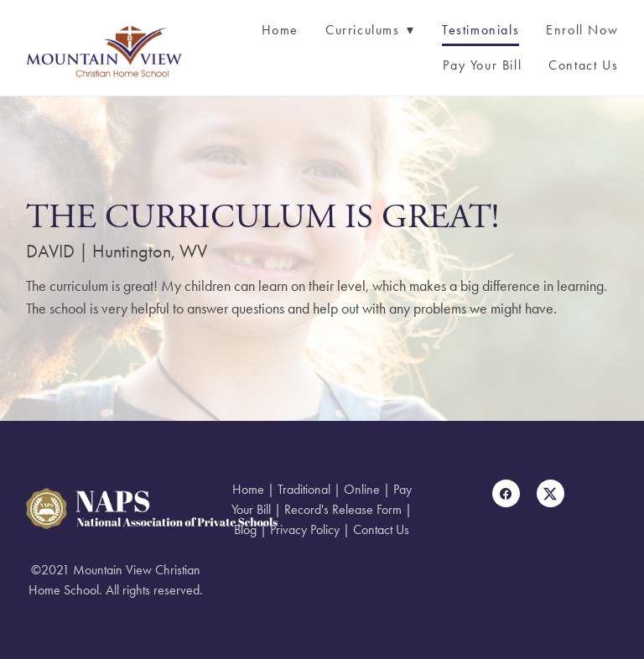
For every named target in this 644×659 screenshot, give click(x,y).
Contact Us (583, 65)
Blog (245, 529)
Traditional (304, 489)
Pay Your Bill (482, 65)
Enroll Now (582, 30)
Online (362, 489)
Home (280, 30)
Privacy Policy (305, 529)
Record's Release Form (343, 509)
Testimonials (480, 30)
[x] (551, 493)
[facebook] (506, 493)
